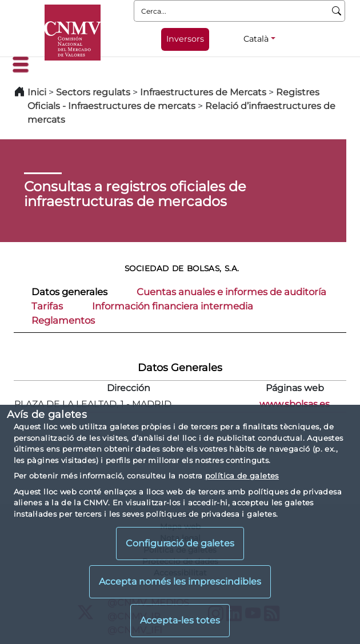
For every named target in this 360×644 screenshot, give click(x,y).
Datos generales (69, 292)
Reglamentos (63, 320)
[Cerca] (337, 11)
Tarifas (47, 306)
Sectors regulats (93, 92)
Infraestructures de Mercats (203, 92)
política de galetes (242, 476)
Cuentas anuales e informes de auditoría (231, 292)
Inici (37, 92)
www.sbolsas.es (295, 404)
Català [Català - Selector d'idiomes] (256, 39)
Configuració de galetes (180, 543)
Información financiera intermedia (173, 306)
